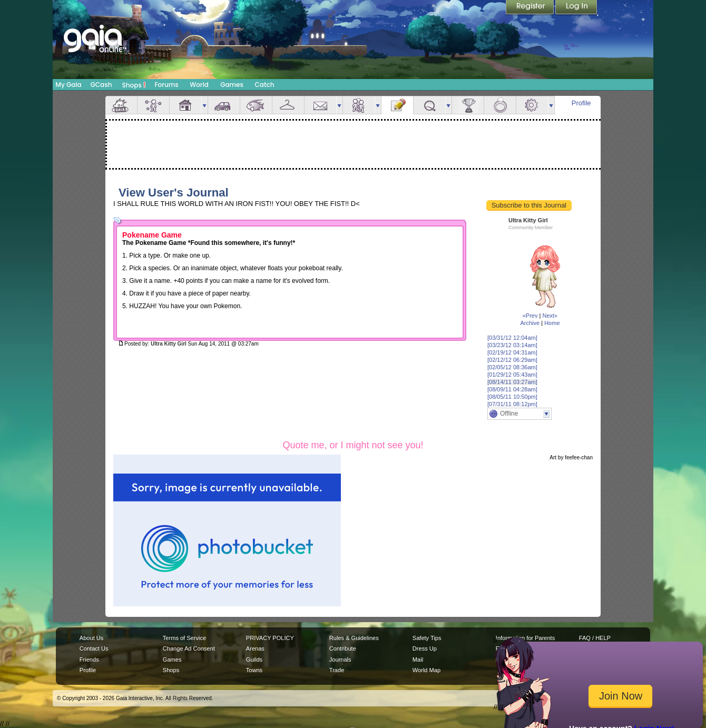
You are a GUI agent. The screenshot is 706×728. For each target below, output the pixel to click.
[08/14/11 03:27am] (512, 382)
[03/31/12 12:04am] (512, 338)
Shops (134, 85)
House (185, 105)
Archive (530, 323)
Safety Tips (427, 638)
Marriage (500, 105)
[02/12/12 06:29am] (512, 360)
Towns (254, 670)
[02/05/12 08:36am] (512, 367)
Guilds (254, 660)
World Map (426, 670)
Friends (359, 105)
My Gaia (68, 85)
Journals (340, 660)
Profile (581, 103)
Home (552, 323)
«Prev (530, 316)
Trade (337, 670)
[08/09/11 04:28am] (512, 389)
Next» (550, 316)
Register (531, 8)
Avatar (153, 105)
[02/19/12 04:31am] (512, 352)
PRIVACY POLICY (270, 638)
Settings (532, 105)
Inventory (288, 105)
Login (576, 8)
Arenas (255, 648)
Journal (397, 105)
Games (232, 85)
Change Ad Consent (189, 648)
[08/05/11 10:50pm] (512, 397)
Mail (320, 105)
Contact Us (94, 648)
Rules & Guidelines (354, 638)
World (199, 85)
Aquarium (256, 105)
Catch (265, 85)
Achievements (468, 105)
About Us (91, 638)
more (204, 105)
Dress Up (425, 648)
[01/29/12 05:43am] (512, 375)
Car (224, 105)
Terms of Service (184, 638)
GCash (101, 85)
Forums (166, 85)
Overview (121, 105)
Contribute (343, 648)
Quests (429, 105)
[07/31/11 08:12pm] (512, 404)
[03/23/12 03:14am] (512, 345)
